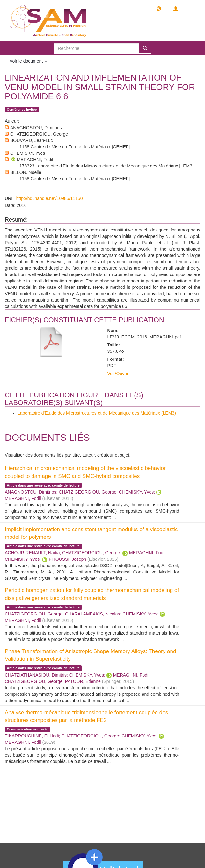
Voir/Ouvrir (118, 374)
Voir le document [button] (28, 61)
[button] (159, 8)
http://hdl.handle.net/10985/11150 (50, 198)
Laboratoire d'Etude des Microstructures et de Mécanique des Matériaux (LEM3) (97, 413)
